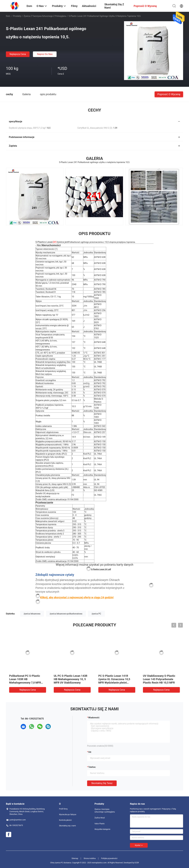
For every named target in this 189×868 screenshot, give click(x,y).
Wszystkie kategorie (102, 829)
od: (90, 752)
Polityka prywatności (109, 858)
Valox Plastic (100, 824)
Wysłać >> (139, 845)
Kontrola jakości (65, 820)
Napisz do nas (45, 54)
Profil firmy (63, 809)
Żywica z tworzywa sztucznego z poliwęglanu (45, 16)
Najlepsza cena (18, 54)
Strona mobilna (90, 858)
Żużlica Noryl (100, 818)
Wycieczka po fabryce (68, 815)
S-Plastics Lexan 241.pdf (101, 569)
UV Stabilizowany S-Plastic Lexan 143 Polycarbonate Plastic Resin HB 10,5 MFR (159, 679)
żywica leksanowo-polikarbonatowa (66, 614)
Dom (8, 16)
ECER (137, 863)
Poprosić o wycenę (169, 94)
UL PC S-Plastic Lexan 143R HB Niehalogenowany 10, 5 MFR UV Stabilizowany (71, 679)
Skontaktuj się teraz (102, 783)
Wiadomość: (94, 718)
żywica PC (96, 614)
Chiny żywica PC (57, 863)
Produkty (17, 16)
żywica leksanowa (32, 614)
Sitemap (75, 858)
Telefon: (92, 767)
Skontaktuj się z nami (67, 826)
